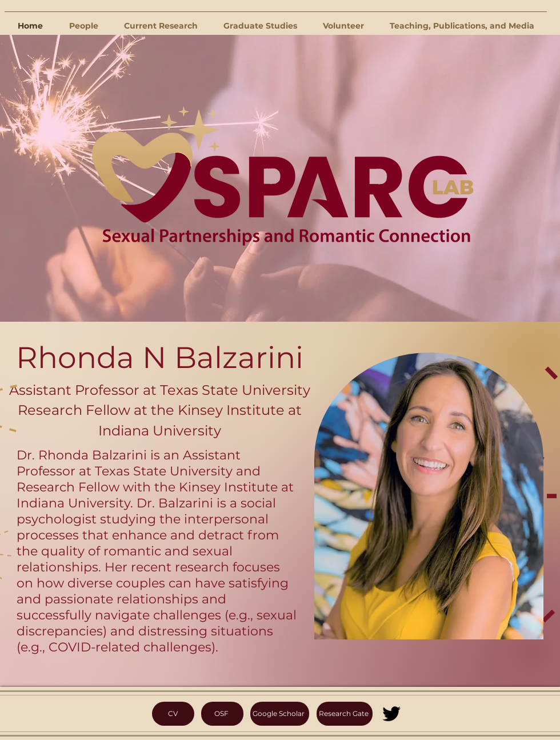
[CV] (173, 714)
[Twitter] (391, 714)
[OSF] (222, 714)
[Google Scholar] (280, 714)
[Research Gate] (345, 714)
